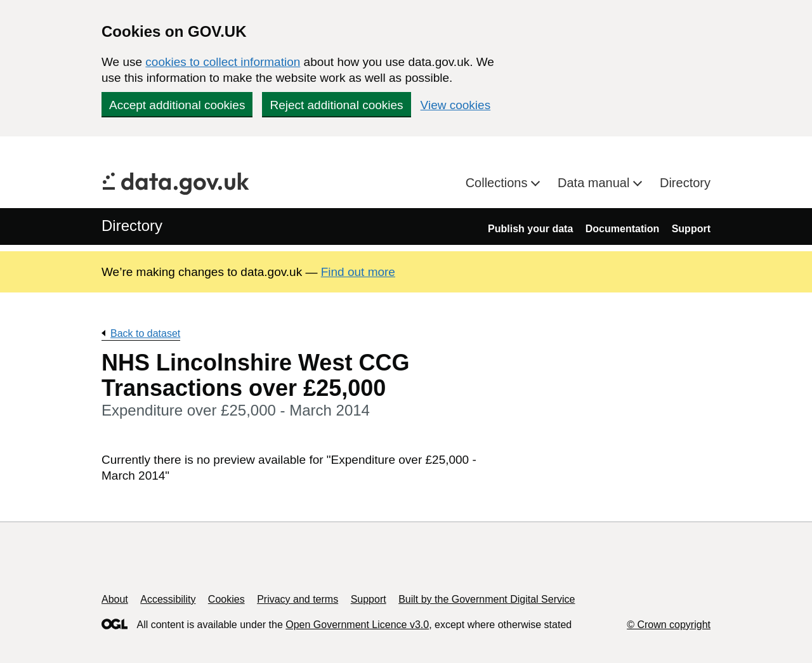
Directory (685, 183)
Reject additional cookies (336, 105)
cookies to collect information (223, 62)
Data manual (595, 183)
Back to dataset (145, 333)
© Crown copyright (669, 625)
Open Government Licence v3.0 (357, 625)
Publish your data (530, 229)
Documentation (622, 229)
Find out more (358, 272)
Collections (498, 183)
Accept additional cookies (177, 105)
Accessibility (168, 599)
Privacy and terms (298, 599)
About (115, 599)
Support (691, 229)
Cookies (226, 599)
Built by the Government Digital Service (487, 599)
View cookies (456, 105)
